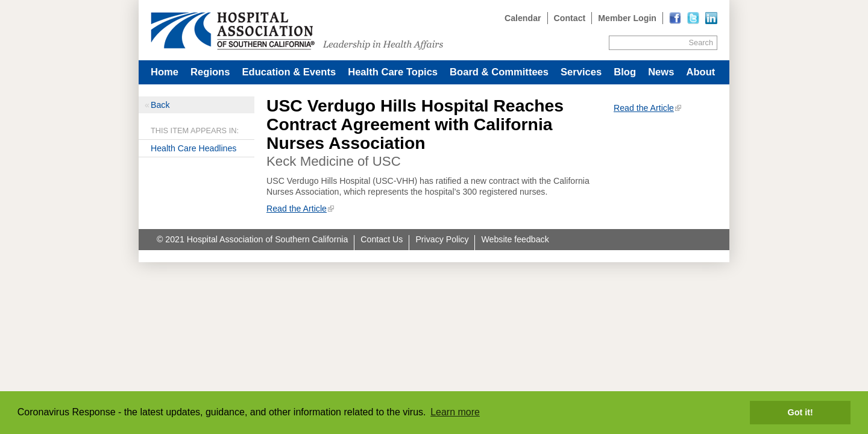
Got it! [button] (800, 412)
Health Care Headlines (193, 148)
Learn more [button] (455, 412)
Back (160, 105)
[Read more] (711, 18)
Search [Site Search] (701, 42)
